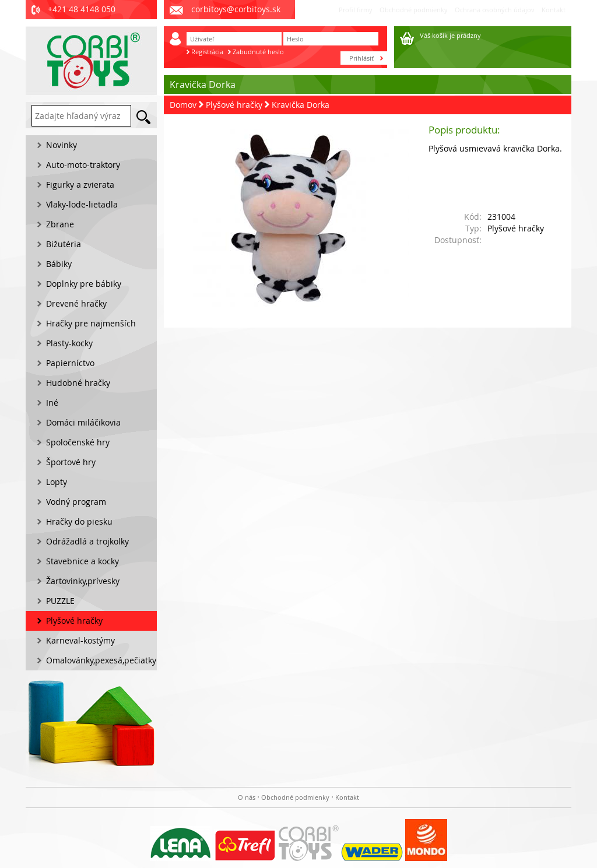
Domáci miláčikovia (83, 422)
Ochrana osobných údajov (495, 10)
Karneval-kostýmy (80, 640)
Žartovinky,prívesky (83, 581)
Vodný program (76, 502)
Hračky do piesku (79, 521)
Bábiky (59, 264)
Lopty (57, 482)
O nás (247, 797)
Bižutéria (64, 244)
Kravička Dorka (301, 105)
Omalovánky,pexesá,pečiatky (101, 660)
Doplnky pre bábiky (84, 284)
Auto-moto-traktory (83, 165)
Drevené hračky (76, 303)
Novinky (62, 145)
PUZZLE (60, 601)
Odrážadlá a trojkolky (87, 541)
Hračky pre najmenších (91, 323)
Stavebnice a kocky (82, 561)
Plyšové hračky (234, 105)
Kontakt (554, 10)
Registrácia (207, 52)
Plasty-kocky (69, 343)
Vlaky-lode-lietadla (82, 204)
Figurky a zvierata (80, 185)
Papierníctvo (70, 363)
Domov (183, 105)
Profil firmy (356, 10)
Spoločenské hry (78, 442)
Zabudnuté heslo (258, 52)
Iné (52, 403)
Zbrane (60, 224)
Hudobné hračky (78, 383)
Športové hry (71, 462)
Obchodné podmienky (414, 10)
